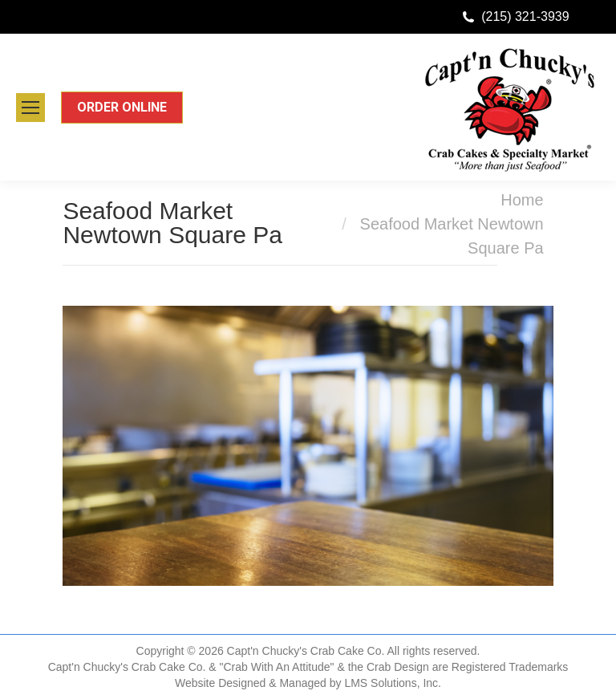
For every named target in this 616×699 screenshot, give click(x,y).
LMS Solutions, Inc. (393, 683)
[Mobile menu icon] (30, 108)
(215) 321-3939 (525, 16)
